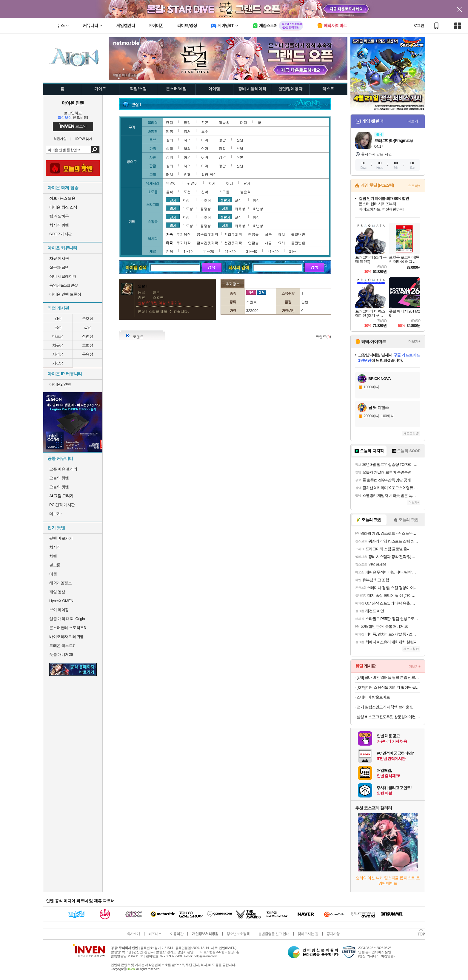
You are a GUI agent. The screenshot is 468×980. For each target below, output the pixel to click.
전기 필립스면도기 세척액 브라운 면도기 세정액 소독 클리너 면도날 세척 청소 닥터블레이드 (388, 707)
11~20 (208, 251)
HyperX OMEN (61, 601)
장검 (187, 122)
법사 (173, 208)
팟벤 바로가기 (61, 538)
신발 (240, 140)
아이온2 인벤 (60, 384)
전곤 (205, 122)
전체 (170, 251)
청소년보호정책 (238, 934)
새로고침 (410, 433)
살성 (88, 327)
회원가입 (60, 139)
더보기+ (414, 121)
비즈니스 (155, 934)
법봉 (170, 131)
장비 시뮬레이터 (63, 276)
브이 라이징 (59, 610)
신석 (205, 192)
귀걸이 (193, 183)
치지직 (55, 547)
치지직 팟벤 (59, 225)
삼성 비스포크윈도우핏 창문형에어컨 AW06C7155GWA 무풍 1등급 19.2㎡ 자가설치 (388, 717)
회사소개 (133, 934)
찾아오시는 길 (308, 934)
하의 (187, 140)
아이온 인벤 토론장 (65, 294)
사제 (225, 208)
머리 (170, 174)
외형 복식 (209, 174)
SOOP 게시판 (61, 234)
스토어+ (414, 186)
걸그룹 (55, 565)
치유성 (58, 345)
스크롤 (224, 192)
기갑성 (58, 363)
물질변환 (298, 234)
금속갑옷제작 (207, 234)
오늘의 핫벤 (59, 478)
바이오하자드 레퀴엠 (67, 637)
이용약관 (177, 934)
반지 (212, 183)
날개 (247, 183)
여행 (53, 574)
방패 (187, 174)
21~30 (230, 251)
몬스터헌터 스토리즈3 (67, 628)
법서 (187, 131)
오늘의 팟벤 (59, 487)
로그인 (419, 26)
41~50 (273, 251)
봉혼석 (245, 192)
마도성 (58, 336)
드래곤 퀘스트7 (62, 646)
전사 (173, 200)
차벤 (53, 556)
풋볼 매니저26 (61, 654)
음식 (170, 192)
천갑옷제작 (233, 234)
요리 (281, 234)
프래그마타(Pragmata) (393, 140)
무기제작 (184, 234)
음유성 (88, 354)
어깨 (205, 140)
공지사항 (333, 934)
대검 (244, 122)
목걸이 (171, 183)
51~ (293, 251)
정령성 (88, 336)
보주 (205, 131)
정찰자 (225, 200)
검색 (95, 150)
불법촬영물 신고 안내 (274, 934)
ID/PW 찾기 (84, 139)
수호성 (88, 318)
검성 (58, 318)
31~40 (251, 251)
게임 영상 (57, 592)
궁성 (58, 327)
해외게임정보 (60, 583)
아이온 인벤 (73, 103)
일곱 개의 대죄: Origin (67, 619)
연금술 (253, 234)
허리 (230, 183)
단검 (170, 122)
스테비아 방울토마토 (373, 697)
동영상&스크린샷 (64, 285)
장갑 (222, 140)
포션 (187, 192)
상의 (170, 140)
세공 (268, 234)
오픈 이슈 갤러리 (63, 469)
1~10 (188, 251)
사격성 (58, 354)
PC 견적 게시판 (62, 505)
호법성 (88, 345)
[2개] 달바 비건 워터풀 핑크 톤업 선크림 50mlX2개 (388, 677)
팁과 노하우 (59, 216)
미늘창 (224, 122)
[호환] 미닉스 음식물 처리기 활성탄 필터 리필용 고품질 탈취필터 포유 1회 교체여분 (388, 687)
